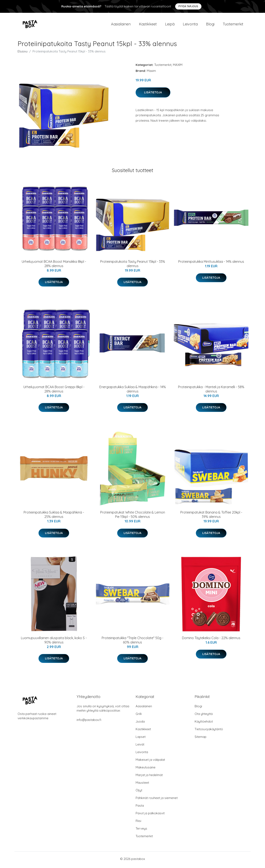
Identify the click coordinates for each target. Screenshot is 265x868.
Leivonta (190, 25)
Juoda (140, 724)
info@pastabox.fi (89, 722)
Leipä (170, 25)
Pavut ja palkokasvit (150, 815)
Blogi (210, 25)
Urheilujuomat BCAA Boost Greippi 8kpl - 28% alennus (54, 391)
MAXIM (178, 67)
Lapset (141, 739)
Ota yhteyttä (204, 716)
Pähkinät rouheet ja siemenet (157, 800)
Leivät (140, 746)
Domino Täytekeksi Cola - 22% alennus (211, 640)
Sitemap (201, 739)
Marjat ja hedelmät (149, 777)
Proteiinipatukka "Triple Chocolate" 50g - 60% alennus (132, 642)
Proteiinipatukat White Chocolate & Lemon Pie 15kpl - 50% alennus (133, 517)
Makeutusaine (146, 769)
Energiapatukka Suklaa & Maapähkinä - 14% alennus (133, 391)
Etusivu (23, 53)
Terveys (141, 831)
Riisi (138, 823)
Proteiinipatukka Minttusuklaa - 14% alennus (211, 264)
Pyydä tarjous (188, 6)
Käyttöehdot (204, 724)
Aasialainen (121, 25)
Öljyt (139, 792)
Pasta (140, 808)
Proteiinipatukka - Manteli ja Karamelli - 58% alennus (211, 391)
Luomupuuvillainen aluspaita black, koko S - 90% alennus (54, 642)
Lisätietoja (153, 94)
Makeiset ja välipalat (150, 762)
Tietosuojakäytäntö (209, 731)
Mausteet (142, 785)
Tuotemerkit (233, 25)
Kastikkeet (148, 25)
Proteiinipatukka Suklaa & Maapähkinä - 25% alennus (54, 517)
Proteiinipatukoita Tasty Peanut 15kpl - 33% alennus (133, 266)
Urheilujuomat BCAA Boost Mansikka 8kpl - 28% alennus (54, 266)
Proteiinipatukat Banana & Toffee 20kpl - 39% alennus (211, 517)
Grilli (139, 716)
